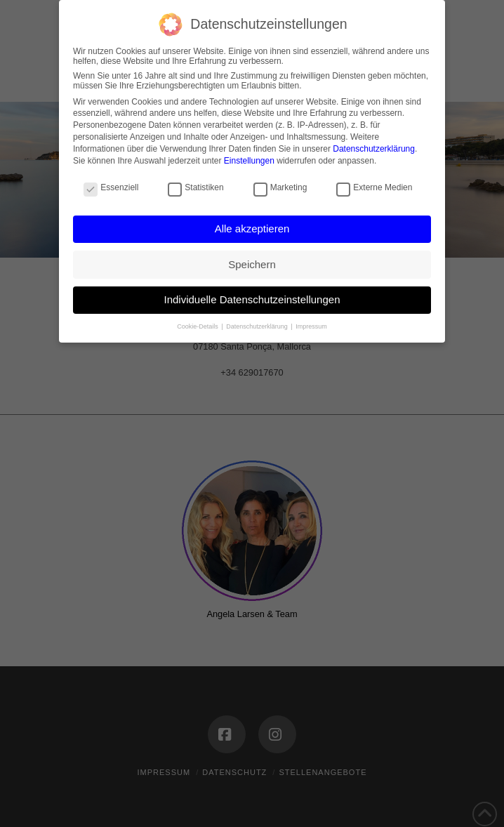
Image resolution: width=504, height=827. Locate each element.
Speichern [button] (252, 264)
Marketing (280, 187)
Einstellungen (249, 161)
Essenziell (111, 187)
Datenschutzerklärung (374, 149)
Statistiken (195, 187)
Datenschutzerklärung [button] (258, 326)
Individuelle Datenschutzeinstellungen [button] (252, 299)
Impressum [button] (311, 326)
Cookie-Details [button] (198, 326)
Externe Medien (374, 187)
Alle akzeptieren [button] (252, 229)
